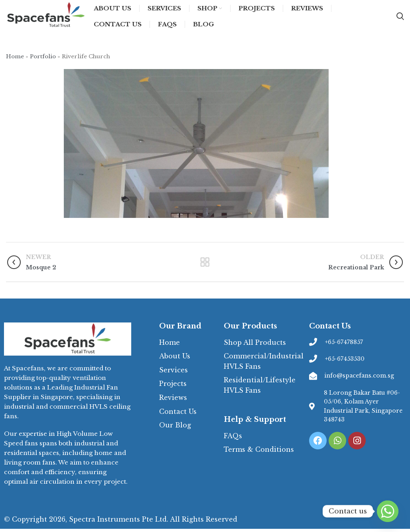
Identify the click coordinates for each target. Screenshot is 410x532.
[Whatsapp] (388, 511)
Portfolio (43, 60)
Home (15, 60)
